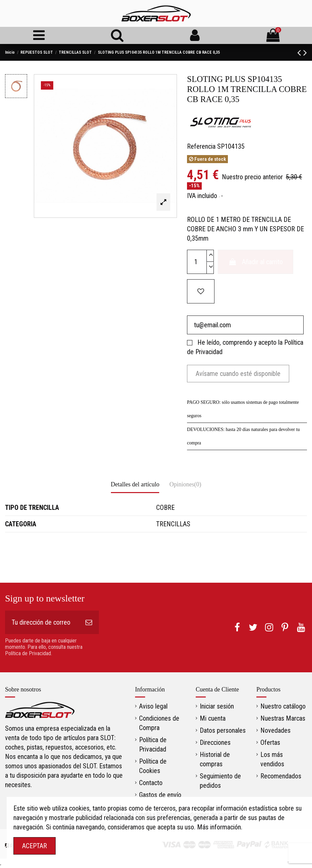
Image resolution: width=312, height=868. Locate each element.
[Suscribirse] (89, 622)
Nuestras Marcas (283, 718)
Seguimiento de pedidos (220, 781)
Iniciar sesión (217, 706)
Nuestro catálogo (283, 706)
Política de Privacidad (153, 744)
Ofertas (270, 742)
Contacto (151, 783)
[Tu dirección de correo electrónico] (42, 622)
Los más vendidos (272, 759)
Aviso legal (153, 706)
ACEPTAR (35, 846)
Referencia (201, 146)
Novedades (275, 730)
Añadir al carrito (256, 262)
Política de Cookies (153, 766)
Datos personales (223, 730)
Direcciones (215, 742)
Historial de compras (215, 759)
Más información (219, 827)
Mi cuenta (213, 718)
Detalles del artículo (135, 484)
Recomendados (281, 776)
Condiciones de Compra (159, 723)
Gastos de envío (160, 795)
